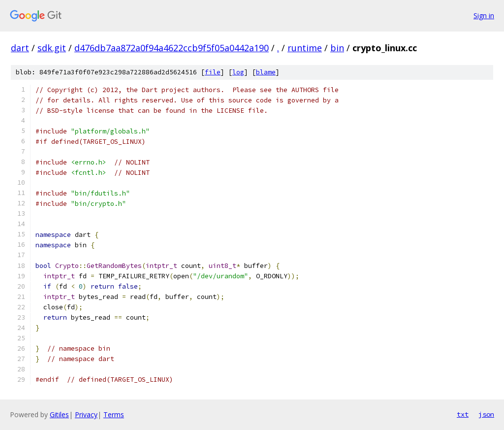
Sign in (484, 16)
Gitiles (59, 414)
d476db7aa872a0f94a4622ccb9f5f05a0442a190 (172, 48)
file (213, 72)
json (486, 414)
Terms (114, 414)
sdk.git (52, 48)
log (238, 72)
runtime (305, 48)
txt (463, 414)
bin (337, 48)
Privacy (86, 414)
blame (266, 72)
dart (20, 48)
